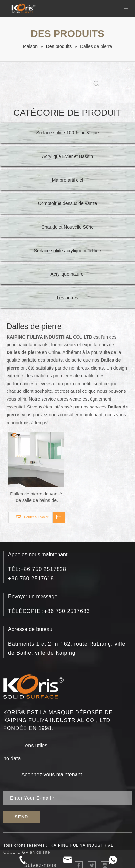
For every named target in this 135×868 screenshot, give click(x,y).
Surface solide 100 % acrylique (67, 133)
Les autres (67, 298)
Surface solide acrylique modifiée (67, 251)
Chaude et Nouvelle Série (68, 227)
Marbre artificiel (68, 180)
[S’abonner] (21, 817)
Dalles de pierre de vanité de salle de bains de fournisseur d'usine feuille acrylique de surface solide (36, 497)
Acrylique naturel (67, 274)
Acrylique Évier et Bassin (67, 156)
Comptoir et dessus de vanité (67, 203)
